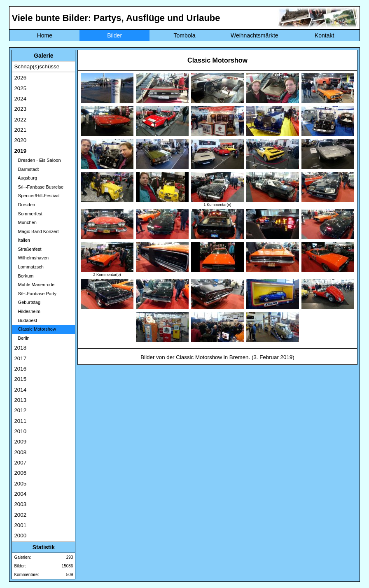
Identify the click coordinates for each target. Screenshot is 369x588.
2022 (20, 120)
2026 (20, 78)
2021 (20, 130)
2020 (20, 140)
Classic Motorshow (35, 329)
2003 (20, 504)
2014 (20, 390)
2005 (20, 484)
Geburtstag (27, 302)
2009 (20, 442)
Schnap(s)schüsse (37, 66)
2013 (20, 400)
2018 (20, 348)
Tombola (185, 35)
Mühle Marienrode (34, 285)
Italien (22, 240)
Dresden (25, 205)
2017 (20, 358)
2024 (20, 99)
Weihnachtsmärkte (255, 35)
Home (45, 35)
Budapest (26, 320)
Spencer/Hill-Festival (37, 196)
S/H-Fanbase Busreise (39, 187)
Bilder (114, 35)
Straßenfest (28, 249)
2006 (20, 473)
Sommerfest (28, 214)
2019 (20, 151)
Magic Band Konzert (36, 231)
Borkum (24, 276)
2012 (20, 410)
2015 (20, 379)
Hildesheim (27, 311)
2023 (20, 109)
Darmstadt (26, 169)
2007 (20, 463)
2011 (20, 421)
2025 (20, 88)
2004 (20, 494)
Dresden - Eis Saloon (37, 160)
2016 (20, 369)
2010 (20, 431)
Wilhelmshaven (31, 258)
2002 (20, 515)
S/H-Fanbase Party (35, 294)
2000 (20, 535)
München (25, 222)
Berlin (22, 338)
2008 (20, 452)
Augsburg (26, 178)
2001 (20, 525)
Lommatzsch (29, 267)
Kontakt (324, 35)
